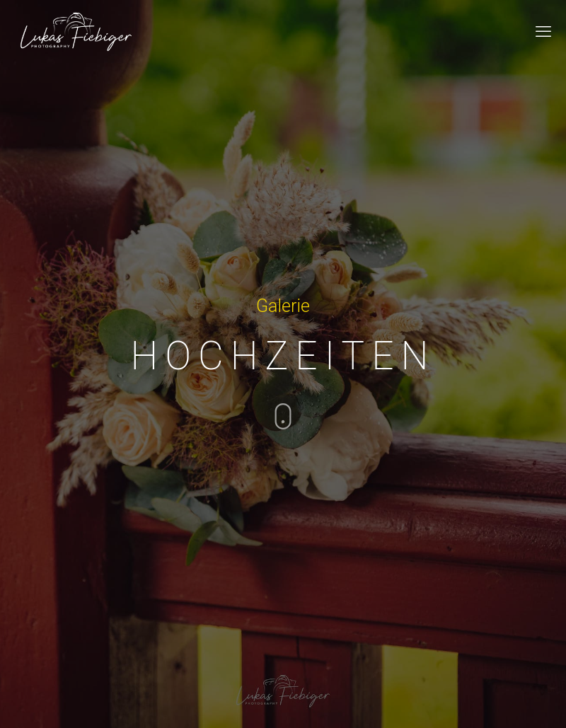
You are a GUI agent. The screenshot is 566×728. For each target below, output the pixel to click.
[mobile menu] (543, 32)
